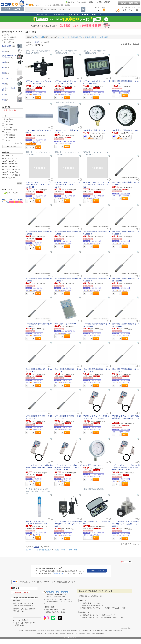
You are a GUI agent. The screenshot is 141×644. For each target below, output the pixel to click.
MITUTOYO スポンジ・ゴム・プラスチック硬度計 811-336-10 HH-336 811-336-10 (39, 185)
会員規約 (74, 631)
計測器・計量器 (9, 40)
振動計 (4, 62)
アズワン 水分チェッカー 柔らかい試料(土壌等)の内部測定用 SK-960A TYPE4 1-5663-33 (68, 468)
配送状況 (62, 633)
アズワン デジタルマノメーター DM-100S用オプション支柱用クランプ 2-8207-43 (126, 524)
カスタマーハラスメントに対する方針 (104, 631)
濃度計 (4, 95)
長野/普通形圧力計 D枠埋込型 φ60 (125, 130)
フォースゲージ (7, 78)
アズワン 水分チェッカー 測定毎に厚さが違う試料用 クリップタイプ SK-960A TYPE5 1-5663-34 (126, 468)
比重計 (4, 68)
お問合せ (100, 2)
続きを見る (19, 143)
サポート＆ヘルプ (25, 631)
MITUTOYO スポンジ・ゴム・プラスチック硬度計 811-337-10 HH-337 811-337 (68, 185)
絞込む (20, 184)
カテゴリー (29, 550)
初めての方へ (71, 2)
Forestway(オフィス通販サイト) (87, 2)
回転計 (4, 84)
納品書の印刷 (100, 633)
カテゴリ (6, 35)
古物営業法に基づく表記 (62, 631)
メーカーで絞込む (12, 147)
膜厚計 (4, 100)
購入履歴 (56, 633)
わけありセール (58, 14)
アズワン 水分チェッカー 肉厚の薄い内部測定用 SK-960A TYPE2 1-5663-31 (126, 418)
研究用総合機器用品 (10, 37)
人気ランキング (73, 14)
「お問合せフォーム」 (60, 573)
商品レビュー (97, 14)
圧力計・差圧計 (7, 46)
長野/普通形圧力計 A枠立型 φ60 (95, 130)
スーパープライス (43, 14)
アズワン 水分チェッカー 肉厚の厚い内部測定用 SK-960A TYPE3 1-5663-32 (39, 468)
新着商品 (85, 14)
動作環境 (119, 631)
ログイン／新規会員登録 (129, 3)
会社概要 (34, 631)
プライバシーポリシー (85, 631)
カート (38, 97)
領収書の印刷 (91, 633)
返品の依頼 (82, 633)
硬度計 (4, 73)
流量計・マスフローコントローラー (9, 57)
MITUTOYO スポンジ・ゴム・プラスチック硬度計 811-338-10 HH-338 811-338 (97, 185)
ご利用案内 (107, 2)
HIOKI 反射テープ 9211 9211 (65, 324)
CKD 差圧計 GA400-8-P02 (93, 465)
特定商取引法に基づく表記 (46, 631)
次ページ (136, 44)
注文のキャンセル (72, 633)
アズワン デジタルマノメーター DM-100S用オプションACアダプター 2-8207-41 (68, 524)
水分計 (4, 51)
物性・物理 (7, 42)
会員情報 (49, 633)
